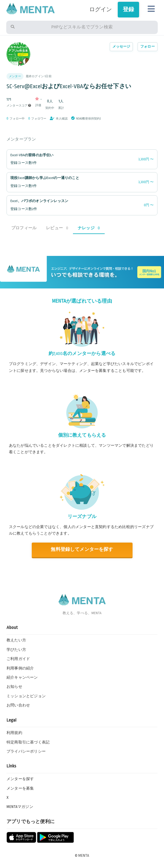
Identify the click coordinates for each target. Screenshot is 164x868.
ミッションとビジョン (26, 696)
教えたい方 (16, 640)
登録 (128, 9)
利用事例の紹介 (20, 668)
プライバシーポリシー (26, 751)
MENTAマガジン (20, 807)
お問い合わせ (18, 705)
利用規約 (14, 733)
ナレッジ (89, 228)
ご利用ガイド (18, 659)
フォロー (148, 47)
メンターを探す (20, 779)
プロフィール (24, 228)
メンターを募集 (20, 788)
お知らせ (14, 687)
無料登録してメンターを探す (82, 550)
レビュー (57, 228)
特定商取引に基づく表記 (28, 742)
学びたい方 (16, 650)
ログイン (101, 9)
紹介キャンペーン (22, 677)
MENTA (84, 856)
